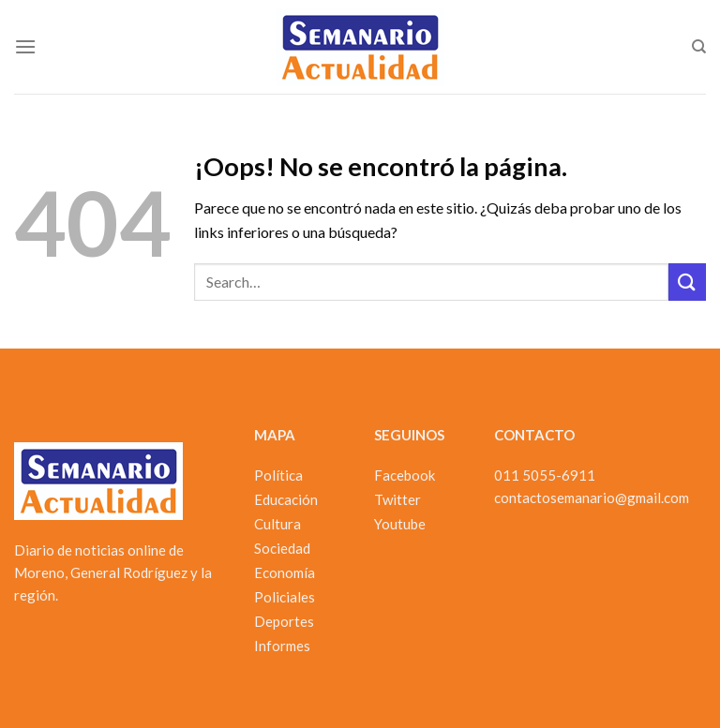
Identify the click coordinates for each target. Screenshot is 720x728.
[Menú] (25, 46)
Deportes (284, 621)
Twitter (397, 499)
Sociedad (282, 548)
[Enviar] (687, 282)
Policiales (285, 597)
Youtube (400, 524)
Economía (285, 572)
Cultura (277, 524)
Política (278, 475)
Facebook (405, 475)
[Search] (699, 47)
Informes (282, 646)
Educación (286, 499)
